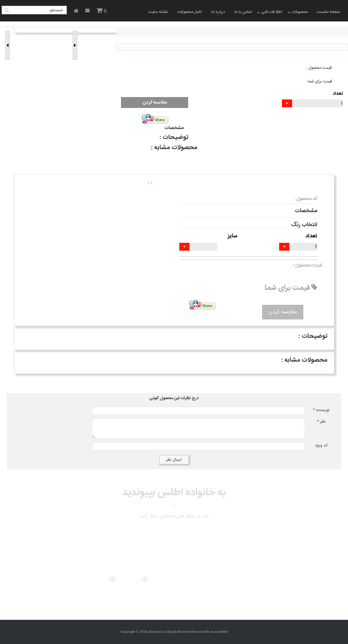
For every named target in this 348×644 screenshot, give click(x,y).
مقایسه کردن (155, 103)
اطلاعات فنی (272, 12)
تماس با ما (243, 12)
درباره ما (218, 12)
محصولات (300, 12)
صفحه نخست (328, 12)
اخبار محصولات (190, 12)
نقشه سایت (158, 12)
